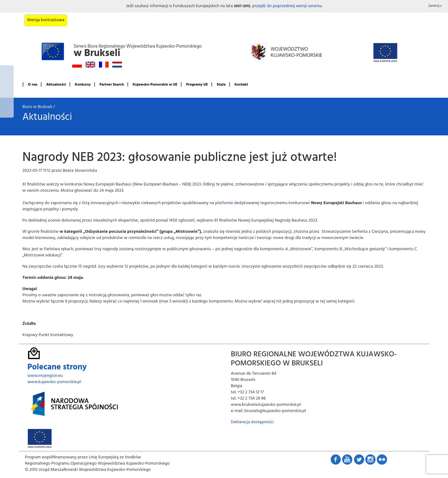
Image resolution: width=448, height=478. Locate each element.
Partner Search (112, 85)
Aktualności (56, 85)
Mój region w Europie (7, 91)
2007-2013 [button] (242, 6)
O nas (33, 85)
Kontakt (241, 85)
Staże (221, 85)
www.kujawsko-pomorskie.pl (54, 382)
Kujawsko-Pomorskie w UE (155, 85)
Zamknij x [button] (435, 6)
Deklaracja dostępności (252, 422)
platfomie (224, 203)
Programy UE (197, 85)
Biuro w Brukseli (37, 107)
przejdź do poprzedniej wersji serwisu (287, 6)
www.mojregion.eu (45, 376)
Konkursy (83, 85)
